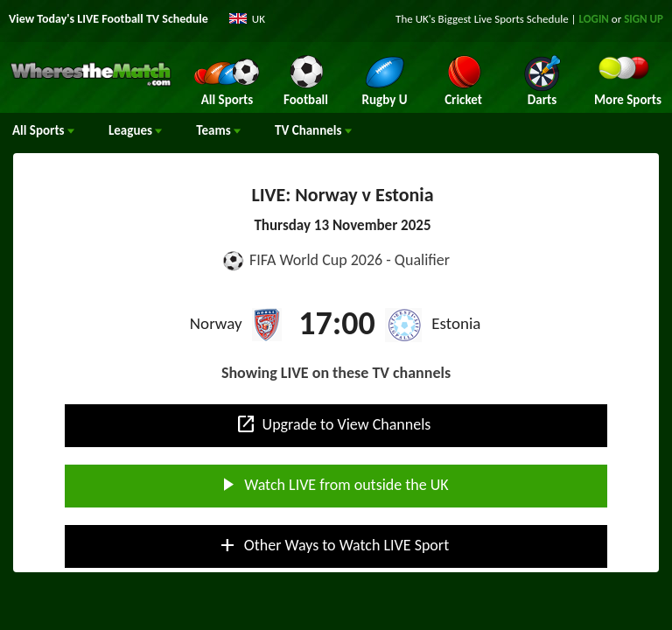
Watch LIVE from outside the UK (332, 485)
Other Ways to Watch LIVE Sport (333, 545)
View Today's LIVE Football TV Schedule (108, 19)
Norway (216, 323)
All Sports (43, 130)
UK (259, 19)
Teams (218, 130)
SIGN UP (644, 19)
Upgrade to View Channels (333, 424)
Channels (313, 130)
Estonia (456, 323)
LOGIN (594, 19)
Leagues (135, 130)
